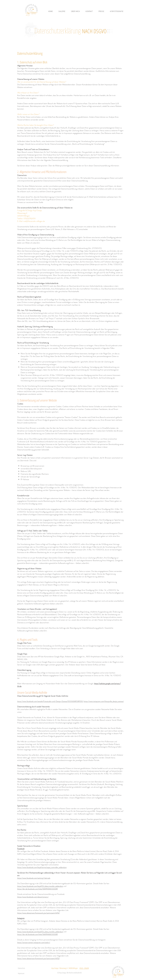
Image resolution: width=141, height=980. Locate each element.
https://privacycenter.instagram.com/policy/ (34, 942)
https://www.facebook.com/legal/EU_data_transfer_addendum (40, 886)
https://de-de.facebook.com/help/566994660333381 (37, 889)
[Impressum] (22, 973)
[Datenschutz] (23, 968)
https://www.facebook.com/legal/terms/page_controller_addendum (42, 867)
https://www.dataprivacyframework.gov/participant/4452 (38, 913)
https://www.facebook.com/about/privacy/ (33, 897)
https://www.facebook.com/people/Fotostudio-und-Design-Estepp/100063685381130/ (50, 701)
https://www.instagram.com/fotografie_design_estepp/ (104, 701)
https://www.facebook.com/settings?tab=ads (34, 878)
